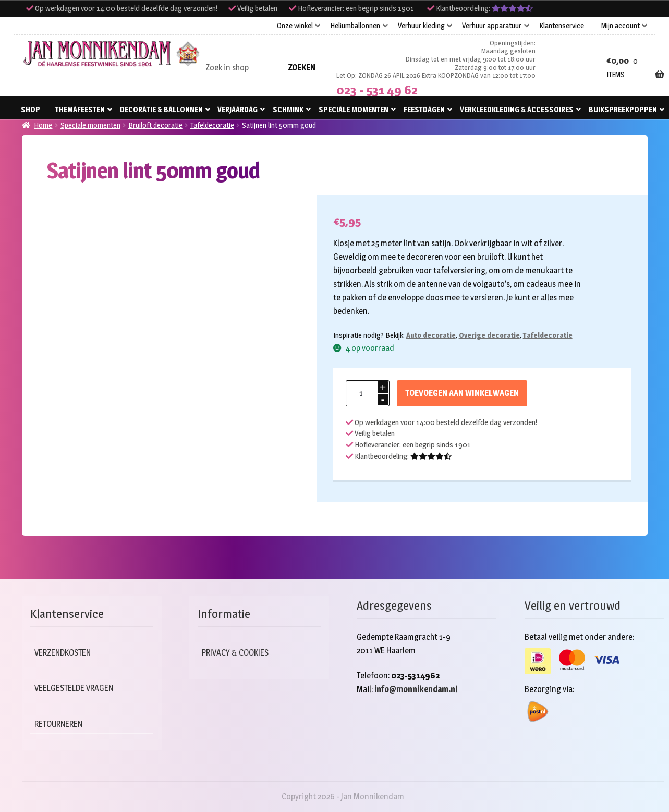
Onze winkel (295, 26)
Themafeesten (80, 109)
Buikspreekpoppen (623, 109)
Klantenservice (562, 26)
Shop (31, 109)
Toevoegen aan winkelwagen (462, 393)
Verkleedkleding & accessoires (517, 109)
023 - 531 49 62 (377, 90)
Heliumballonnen (355, 26)
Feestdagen (424, 109)
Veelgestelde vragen (76, 688)
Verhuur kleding (421, 26)
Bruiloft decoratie (155, 125)
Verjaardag (238, 109)
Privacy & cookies (238, 653)
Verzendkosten (65, 653)
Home (43, 125)
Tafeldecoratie (212, 125)
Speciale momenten (354, 109)
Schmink (288, 109)
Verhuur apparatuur (492, 26)
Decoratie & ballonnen (161, 109)
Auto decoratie (431, 335)
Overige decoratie (489, 335)
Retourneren (60, 724)
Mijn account (621, 26)
